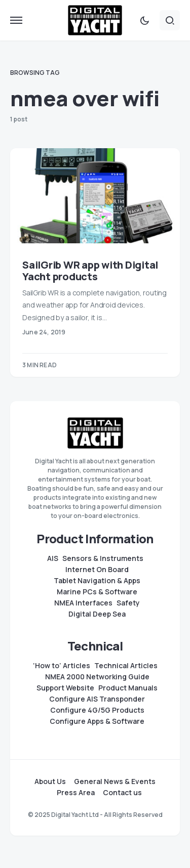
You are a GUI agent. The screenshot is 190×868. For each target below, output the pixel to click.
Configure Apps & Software (97, 721)
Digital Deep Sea (97, 614)
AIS (53, 558)
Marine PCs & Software (97, 592)
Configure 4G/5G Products (97, 710)
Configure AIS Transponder (97, 699)
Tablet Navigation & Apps (97, 581)
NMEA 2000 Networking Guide (97, 677)
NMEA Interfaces (83, 603)
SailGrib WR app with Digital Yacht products (90, 271)
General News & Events (115, 782)
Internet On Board (97, 570)
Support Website (65, 688)
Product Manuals (128, 688)
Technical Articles (126, 666)
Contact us (122, 793)
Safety (128, 603)
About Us (50, 782)
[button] (16, 20)
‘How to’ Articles (62, 666)
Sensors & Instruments (103, 558)
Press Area (76, 793)
